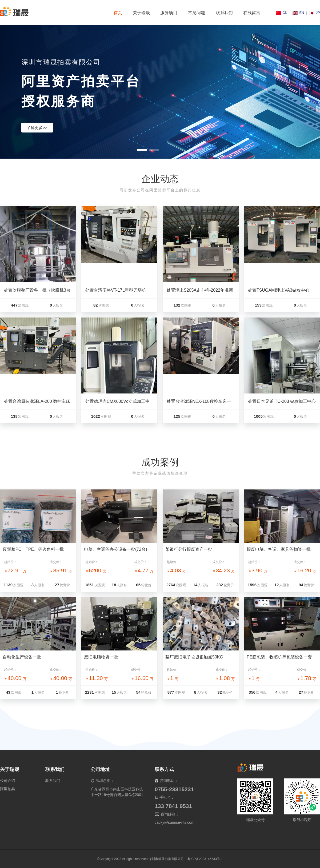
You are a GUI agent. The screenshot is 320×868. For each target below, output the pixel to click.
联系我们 (53, 781)
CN (282, 13)
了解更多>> (37, 128)
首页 (118, 13)
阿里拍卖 (7, 789)
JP (315, 13)
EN (298, 13)
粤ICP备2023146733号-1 (205, 859)
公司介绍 (7, 781)
